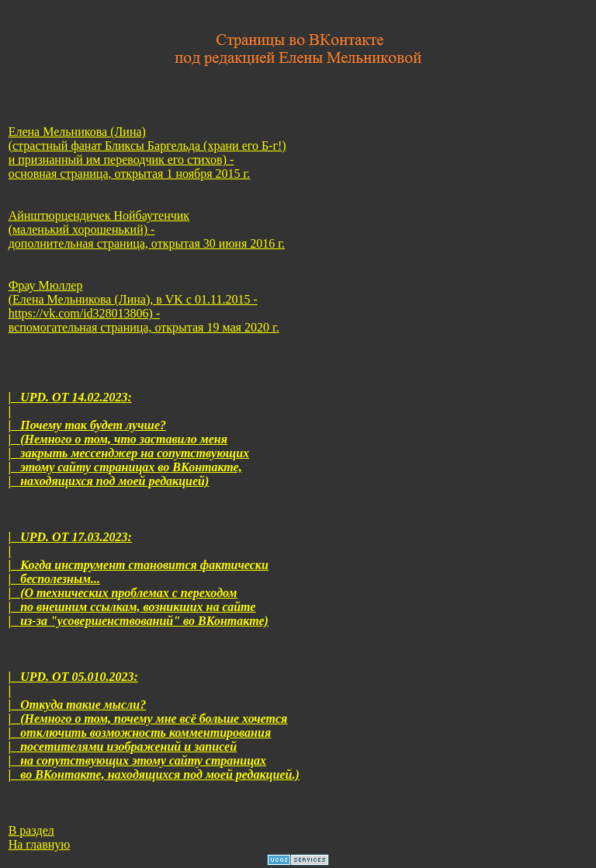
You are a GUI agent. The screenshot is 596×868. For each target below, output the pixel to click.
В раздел (31, 830)
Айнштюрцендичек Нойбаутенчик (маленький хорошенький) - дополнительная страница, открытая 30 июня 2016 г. (147, 229)
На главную (40, 844)
